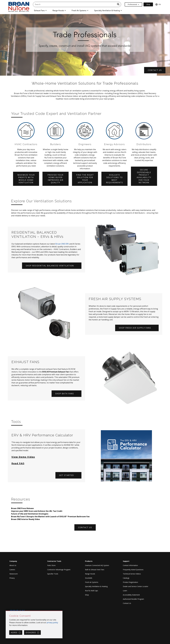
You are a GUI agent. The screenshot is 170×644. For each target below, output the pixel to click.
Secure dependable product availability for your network (144, 176)
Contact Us (127, 603)
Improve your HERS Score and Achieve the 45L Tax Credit (37, 511)
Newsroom (14, 574)
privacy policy (52, 623)
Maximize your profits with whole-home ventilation (26, 179)
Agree (14, 633)
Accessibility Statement (131, 595)
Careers (12, 570)
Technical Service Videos (132, 574)
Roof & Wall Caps (92, 591)
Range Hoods (90, 574)
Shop (87, 595)
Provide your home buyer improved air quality (55, 179)
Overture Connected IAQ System (97, 565)
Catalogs (126, 578)
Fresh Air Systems (92, 582)
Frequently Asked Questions (133, 570)
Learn (125, 591)
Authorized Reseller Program (133, 599)
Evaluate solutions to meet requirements (114, 179)
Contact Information (130, 565)
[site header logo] (19, 7)
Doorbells (89, 578)
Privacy (12, 578)
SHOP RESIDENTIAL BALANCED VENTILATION (50, 266)
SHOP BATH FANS (65, 394)
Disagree (31, 633)
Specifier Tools (53, 574)
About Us (13, 565)
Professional (133, 4)
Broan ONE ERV (62, 244)
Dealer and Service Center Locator (136, 586)
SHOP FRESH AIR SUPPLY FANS (135, 328)
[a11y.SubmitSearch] (118, 4)
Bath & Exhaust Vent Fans (95, 570)
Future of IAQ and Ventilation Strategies (30, 514)
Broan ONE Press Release (22, 508)
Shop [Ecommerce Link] (148, 4)
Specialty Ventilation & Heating (96, 586)
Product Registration (130, 582)
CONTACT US (155, 70)
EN (158, 4)
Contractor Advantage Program (59, 570)
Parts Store (51, 565)
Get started (66, 475)
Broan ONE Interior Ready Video (25, 519)
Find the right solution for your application (85, 179)
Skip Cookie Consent (6, 611)
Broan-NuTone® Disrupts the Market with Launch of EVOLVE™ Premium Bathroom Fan (50, 517)
